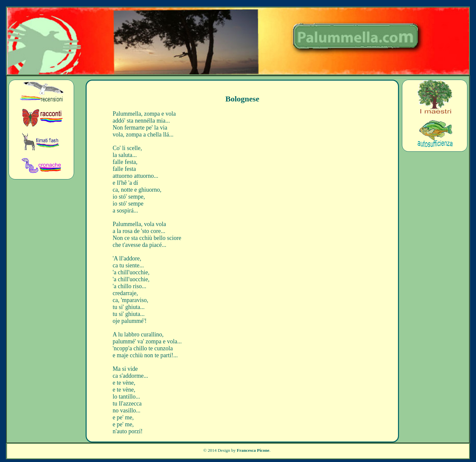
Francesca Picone (253, 450)
